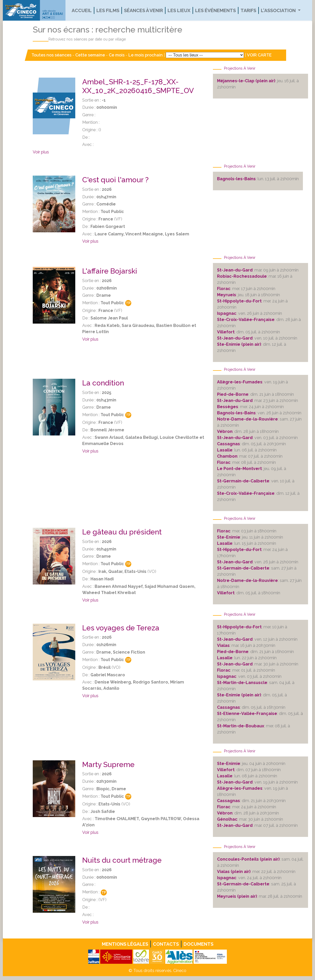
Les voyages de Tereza (121, 628)
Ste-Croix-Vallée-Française (246, 320)
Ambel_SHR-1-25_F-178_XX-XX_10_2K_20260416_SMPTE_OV (138, 86)
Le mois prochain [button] (146, 55)
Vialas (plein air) (234, 872)
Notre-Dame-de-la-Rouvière (247, 419)
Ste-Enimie (229, 537)
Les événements (215, 10)
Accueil (82, 10)
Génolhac (227, 819)
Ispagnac (227, 313)
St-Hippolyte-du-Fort (239, 301)
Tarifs (248, 10)
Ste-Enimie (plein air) (239, 344)
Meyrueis (227, 295)
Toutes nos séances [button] (52, 55)
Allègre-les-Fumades (240, 382)
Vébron (225, 431)
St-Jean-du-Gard (235, 270)
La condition (103, 383)
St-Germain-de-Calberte (243, 481)
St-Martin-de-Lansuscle (242, 683)
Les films (108, 10)
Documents (198, 944)
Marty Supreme (108, 765)
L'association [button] (279, 10)
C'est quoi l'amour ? (115, 180)
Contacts (166, 944)
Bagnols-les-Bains (236, 179)
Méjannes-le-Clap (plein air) (246, 81)
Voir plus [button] (41, 152)
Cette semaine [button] (90, 55)
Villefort (226, 332)
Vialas (223, 645)
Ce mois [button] (117, 55)
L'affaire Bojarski (110, 271)
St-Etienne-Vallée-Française (247, 714)
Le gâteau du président (122, 532)
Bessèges (228, 407)
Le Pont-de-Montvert (239, 469)
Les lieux (179, 10)
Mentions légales (125, 944)
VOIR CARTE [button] (259, 55)
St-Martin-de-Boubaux (241, 726)
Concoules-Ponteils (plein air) (248, 859)
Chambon (227, 456)
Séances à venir (143, 10)
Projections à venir (240, 68)
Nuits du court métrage (122, 860)
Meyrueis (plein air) (237, 896)
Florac (224, 289)
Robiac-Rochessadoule (242, 276)
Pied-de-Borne (233, 394)
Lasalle (225, 450)
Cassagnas (229, 444)
